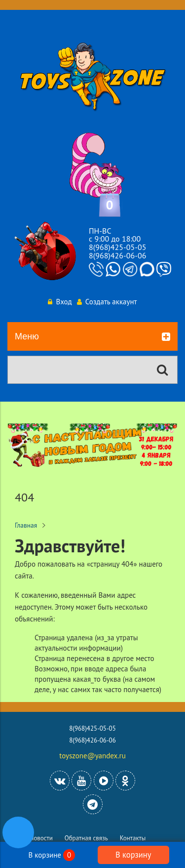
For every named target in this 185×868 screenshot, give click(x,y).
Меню (92, 337)
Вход (60, 302)
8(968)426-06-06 (117, 255)
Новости (41, 838)
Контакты (133, 838)
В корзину (133, 855)
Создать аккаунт (107, 302)
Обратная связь (86, 838)
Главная (26, 525)
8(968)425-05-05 (117, 247)
